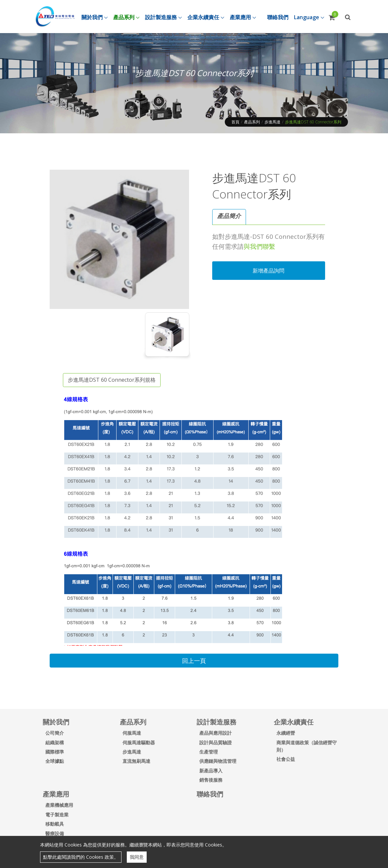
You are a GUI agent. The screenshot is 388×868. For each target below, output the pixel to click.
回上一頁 (194, 661)
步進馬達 (272, 122)
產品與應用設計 (216, 733)
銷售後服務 (211, 780)
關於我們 (56, 722)
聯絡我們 (210, 794)
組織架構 (55, 742)
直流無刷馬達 (136, 761)
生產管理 (209, 752)
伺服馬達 (132, 733)
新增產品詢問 (268, 271)
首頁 (235, 122)
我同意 (137, 857)
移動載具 (55, 824)
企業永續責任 (294, 722)
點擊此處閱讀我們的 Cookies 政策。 (81, 857)
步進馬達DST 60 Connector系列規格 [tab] (112, 380)
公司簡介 (55, 733)
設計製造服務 (217, 722)
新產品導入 (211, 771)
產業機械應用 (59, 805)
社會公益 (286, 759)
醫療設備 (55, 833)
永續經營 (286, 733)
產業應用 (56, 794)
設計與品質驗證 (216, 742)
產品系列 (252, 122)
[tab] (229, 217)
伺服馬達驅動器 (139, 742)
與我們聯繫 (259, 246)
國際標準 (55, 752)
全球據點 (55, 761)
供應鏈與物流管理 (218, 761)
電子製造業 (57, 815)
